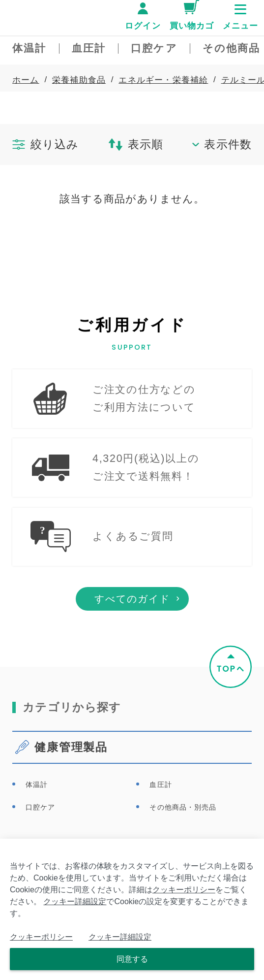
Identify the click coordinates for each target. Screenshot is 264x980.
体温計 (37, 820)
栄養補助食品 (79, 80)
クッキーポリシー (184, 890)
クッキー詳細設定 (75, 901)
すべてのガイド (132, 635)
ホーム (26, 80)
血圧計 (161, 820)
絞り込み (45, 144)
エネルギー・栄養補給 (163, 80)
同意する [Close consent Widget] (132, 959)
